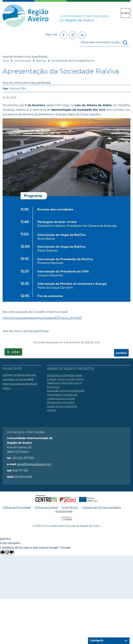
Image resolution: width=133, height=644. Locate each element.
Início (6, 61)
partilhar (121, 353)
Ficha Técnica (70, 507)
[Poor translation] (10, 552)
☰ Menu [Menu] (125, 13)
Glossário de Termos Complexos (102, 507)
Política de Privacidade (17, 507)
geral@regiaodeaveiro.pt (34, 464)
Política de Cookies (46, 507)
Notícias (41, 61)
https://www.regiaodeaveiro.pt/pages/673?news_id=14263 (42, 318)
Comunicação (23, 61)
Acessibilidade (64, 511)
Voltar (15, 352)
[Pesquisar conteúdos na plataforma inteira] (127, 43)
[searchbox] (105, 42)
